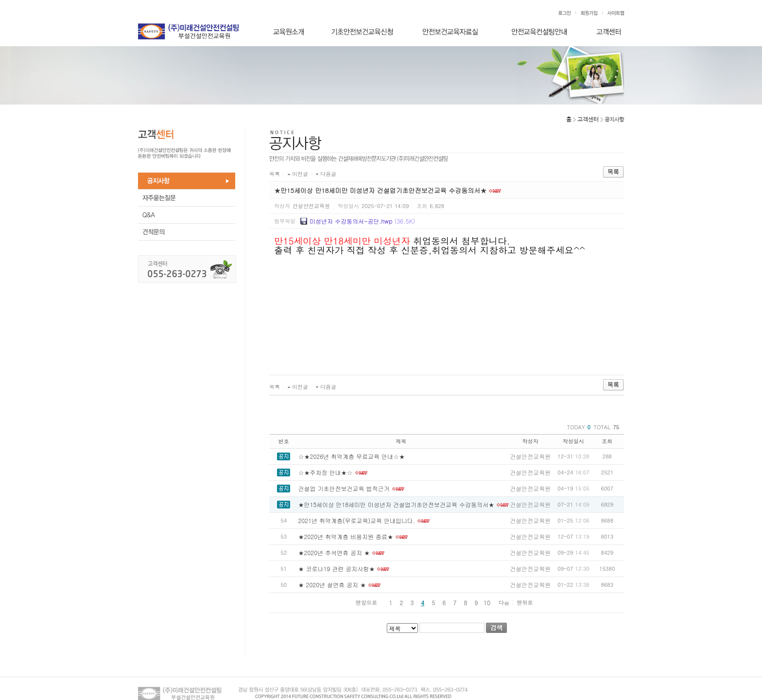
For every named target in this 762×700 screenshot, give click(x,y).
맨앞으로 (366, 603)
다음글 (328, 174)
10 (487, 603)
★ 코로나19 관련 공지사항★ (337, 569)
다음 (504, 603)
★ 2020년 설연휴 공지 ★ (332, 585)
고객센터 (588, 120)
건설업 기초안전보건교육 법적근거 (344, 488)
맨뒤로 (525, 603)
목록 (275, 174)
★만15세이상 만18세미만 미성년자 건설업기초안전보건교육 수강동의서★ (397, 504)
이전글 (300, 174)
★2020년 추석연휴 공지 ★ (334, 552)
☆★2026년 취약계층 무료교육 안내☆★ (352, 456)
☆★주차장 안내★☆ (326, 472)
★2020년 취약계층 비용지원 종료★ (346, 536)
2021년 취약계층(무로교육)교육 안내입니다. (357, 520)
